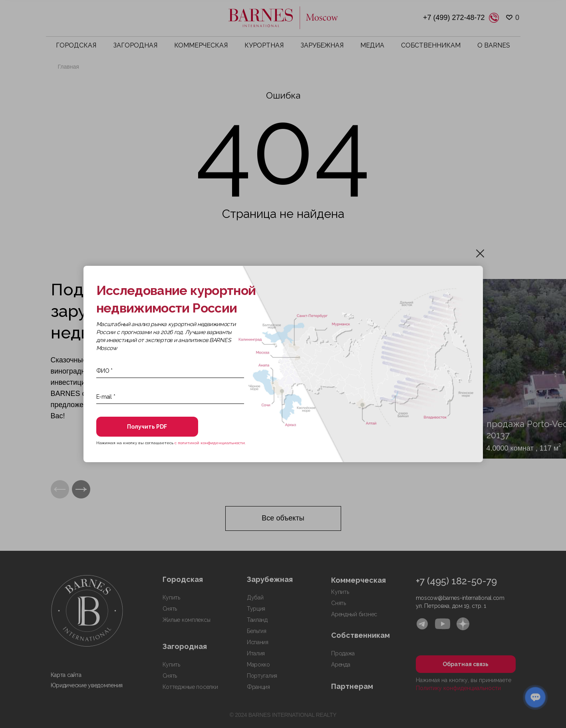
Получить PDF (147, 427)
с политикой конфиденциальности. (210, 443)
